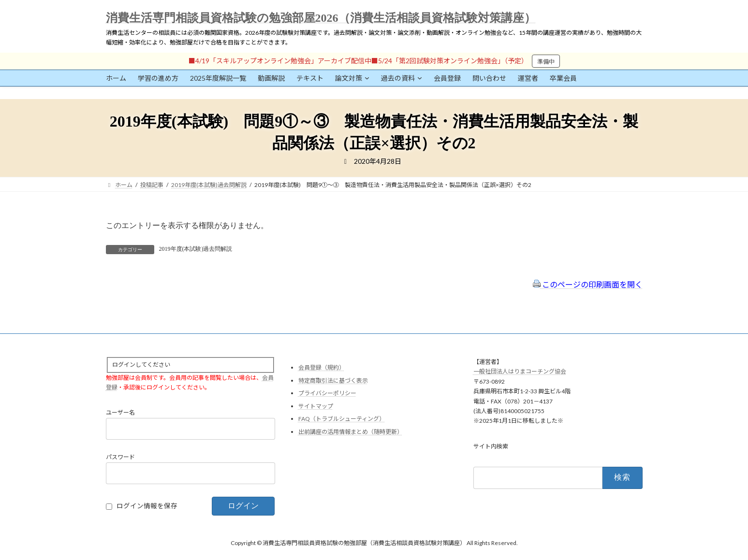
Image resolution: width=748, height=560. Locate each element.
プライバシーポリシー (327, 394)
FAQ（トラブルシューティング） (342, 419)
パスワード (120, 457)
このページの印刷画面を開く (588, 284)
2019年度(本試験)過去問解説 (196, 249)
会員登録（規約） (322, 367)
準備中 (546, 62)
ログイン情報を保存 (147, 506)
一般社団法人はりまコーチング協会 (520, 372)
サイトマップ (316, 406)
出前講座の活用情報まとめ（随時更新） (351, 432)
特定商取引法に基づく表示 (333, 381)
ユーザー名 (120, 413)
